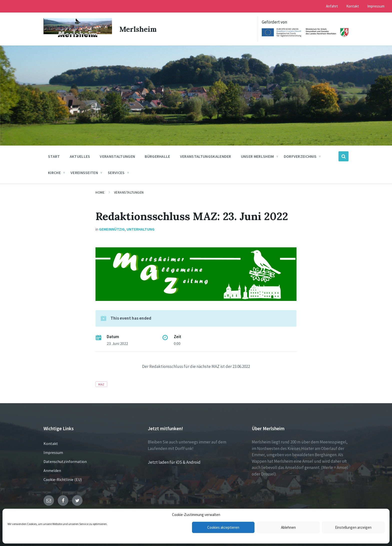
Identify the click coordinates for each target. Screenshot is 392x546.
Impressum (53, 452)
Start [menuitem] (54, 156)
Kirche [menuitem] (54, 173)
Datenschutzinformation (65, 461)
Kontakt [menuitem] (353, 6)
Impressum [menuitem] (376, 6)
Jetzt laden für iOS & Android (174, 462)
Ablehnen (288, 527)
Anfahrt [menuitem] (332, 6)
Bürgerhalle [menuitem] (157, 156)
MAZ (101, 384)
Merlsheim (139, 29)
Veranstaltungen (129, 192)
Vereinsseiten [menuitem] (84, 173)
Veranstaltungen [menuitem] (117, 156)
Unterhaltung (140, 229)
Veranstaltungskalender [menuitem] (206, 156)
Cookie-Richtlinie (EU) (63, 479)
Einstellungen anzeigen (353, 527)
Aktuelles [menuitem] (80, 156)
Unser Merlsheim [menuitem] (257, 156)
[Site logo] (78, 37)
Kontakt (51, 443)
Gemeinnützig (112, 229)
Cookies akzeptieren (223, 527)
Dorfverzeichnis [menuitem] (300, 156)
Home (100, 192)
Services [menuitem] (116, 173)
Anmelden (52, 470)
